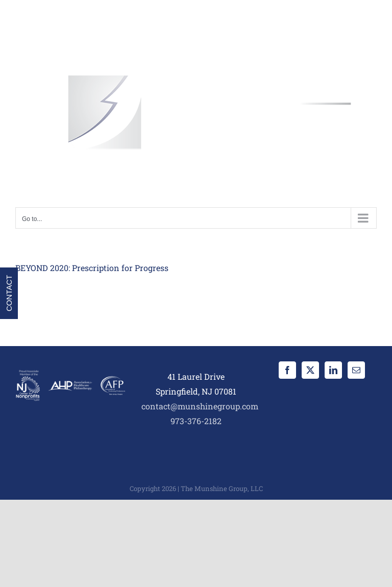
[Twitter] (310, 370)
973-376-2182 (196, 421)
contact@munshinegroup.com (200, 406)
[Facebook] (287, 370)
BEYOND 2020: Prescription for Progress (92, 268)
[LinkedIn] (333, 370)
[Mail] (356, 370)
